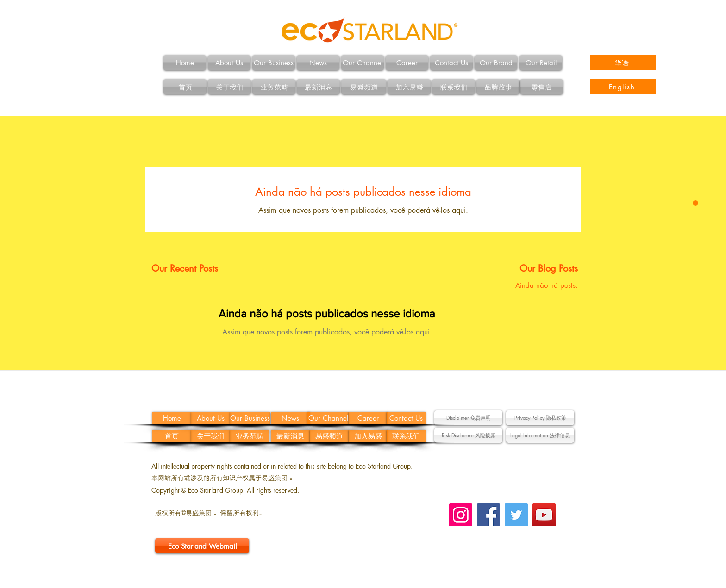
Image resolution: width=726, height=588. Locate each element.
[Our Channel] (363, 63)
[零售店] (541, 87)
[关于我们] (229, 87)
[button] (468, 418)
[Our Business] (274, 63)
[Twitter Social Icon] (516, 515)
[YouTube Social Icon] (544, 515)
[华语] (623, 63)
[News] (318, 63)
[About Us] (229, 63)
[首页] (185, 87)
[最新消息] (318, 87)
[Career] (407, 63)
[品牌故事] (498, 87)
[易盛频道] (364, 87)
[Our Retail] (541, 63)
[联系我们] (454, 87)
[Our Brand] (496, 63)
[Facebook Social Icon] (488, 515)
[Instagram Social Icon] (461, 515)
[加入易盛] (409, 87)
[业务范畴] (274, 87)
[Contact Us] (451, 63)
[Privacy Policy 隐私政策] (540, 418)
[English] (623, 87)
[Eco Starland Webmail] (202, 546)
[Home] (185, 63)
